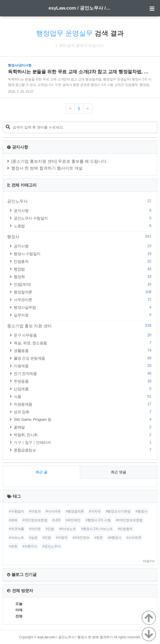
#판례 (13, 520)
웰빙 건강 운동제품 (83, 358)
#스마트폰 (134, 538)
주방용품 (83, 381)
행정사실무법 (83, 307)
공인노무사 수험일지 (83, 218)
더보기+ (149, 561)
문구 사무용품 (83, 335)
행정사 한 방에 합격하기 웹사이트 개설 (47, 168)
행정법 (83, 269)
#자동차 (62, 538)
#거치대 (95, 511)
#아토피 (35, 511)
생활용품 (83, 350)
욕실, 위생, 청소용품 (83, 343)
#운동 (13, 546)
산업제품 (83, 389)
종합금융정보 (83, 450)
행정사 (80, 237)
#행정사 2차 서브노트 (97, 529)
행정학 (83, 277)
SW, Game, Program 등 (83, 419)
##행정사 (115, 538)
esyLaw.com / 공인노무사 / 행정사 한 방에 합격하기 (80, 8)
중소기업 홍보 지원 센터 (80, 326)
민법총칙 (83, 261)
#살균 (33, 538)
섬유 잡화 (83, 412)
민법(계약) (83, 284)
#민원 (47, 538)
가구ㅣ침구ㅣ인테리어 (83, 442)
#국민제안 (73, 520)
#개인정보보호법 (35, 520)
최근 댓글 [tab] (118, 472)
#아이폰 (35, 529)
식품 (83, 396)
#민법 (50, 529)
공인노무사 (80, 201)
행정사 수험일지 (83, 254)
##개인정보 (81, 538)
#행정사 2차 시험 (98, 520)
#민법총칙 (125, 529)
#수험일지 (17, 511)
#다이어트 (53, 511)
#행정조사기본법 (118, 511)
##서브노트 (67, 529)
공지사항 (83, 210)
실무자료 (83, 315)
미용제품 (83, 366)
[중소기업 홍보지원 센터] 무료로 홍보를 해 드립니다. (59, 161)
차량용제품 (83, 404)
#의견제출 (17, 529)
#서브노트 (17, 538)
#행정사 (142, 511)
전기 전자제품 (83, 373)
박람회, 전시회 (83, 435)
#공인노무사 (52, 546)
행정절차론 (83, 292)
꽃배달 (83, 427)
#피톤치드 (30, 546)
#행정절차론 (75, 511)
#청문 (99, 538)
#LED (56, 520)
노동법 (83, 226)
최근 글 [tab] (41, 472)
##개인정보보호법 (129, 520)
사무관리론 (83, 300)
